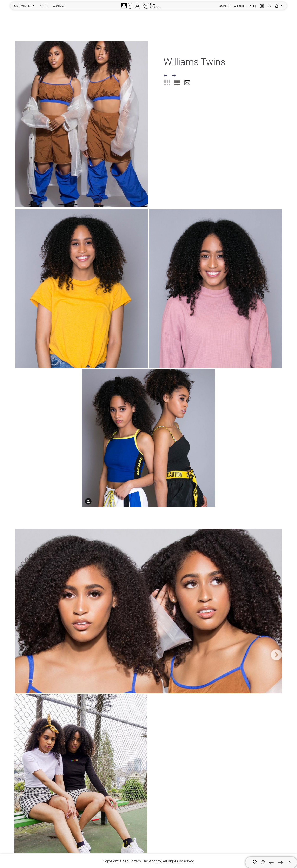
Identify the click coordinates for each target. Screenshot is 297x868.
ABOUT (44, 6)
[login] (242, 6)
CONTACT (59, 6)
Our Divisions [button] (22, 6)
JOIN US (225, 6)
